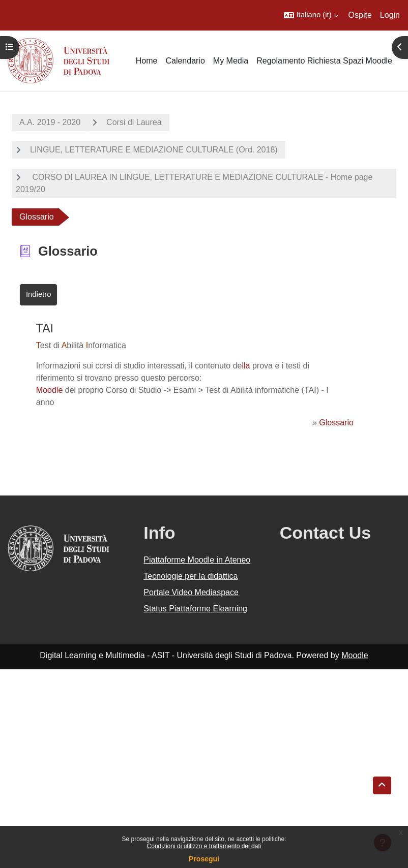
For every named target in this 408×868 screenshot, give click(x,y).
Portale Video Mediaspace (191, 592)
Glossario (336, 423)
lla (246, 366)
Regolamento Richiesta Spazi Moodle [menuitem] (324, 61)
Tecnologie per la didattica (191, 576)
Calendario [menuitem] (185, 61)
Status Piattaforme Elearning (195, 609)
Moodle (49, 390)
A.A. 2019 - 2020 (50, 122)
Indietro (38, 294)
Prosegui (204, 859)
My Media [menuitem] (231, 61)
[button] (311, 15)
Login (390, 15)
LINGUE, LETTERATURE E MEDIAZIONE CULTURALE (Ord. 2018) (154, 150)
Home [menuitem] (147, 61)
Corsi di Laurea (134, 122)
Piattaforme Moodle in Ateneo (197, 560)
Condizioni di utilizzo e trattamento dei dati (204, 846)
